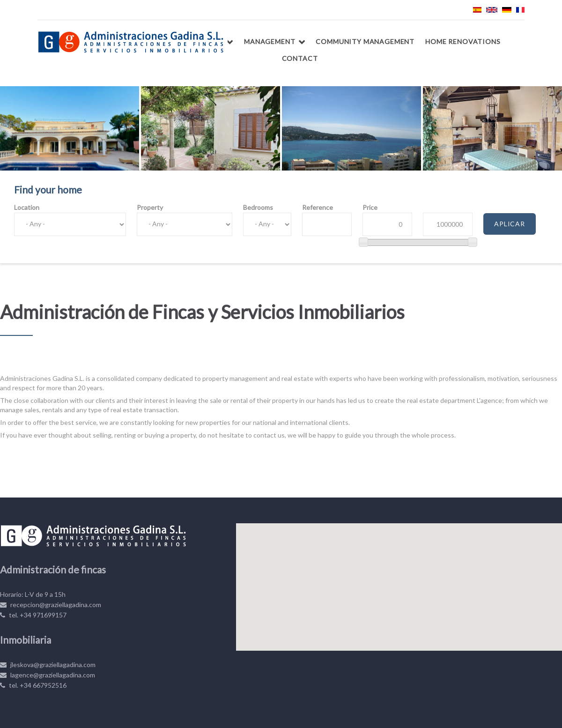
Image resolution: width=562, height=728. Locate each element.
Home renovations (463, 41)
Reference (318, 207)
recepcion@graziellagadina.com (51, 605)
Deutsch (507, 10)
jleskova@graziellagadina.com (48, 665)
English (492, 10)
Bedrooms (258, 207)
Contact (300, 58)
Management (270, 41)
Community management (365, 41)
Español (477, 10)
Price (370, 207)
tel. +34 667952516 (33, 685)
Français (520, 10)
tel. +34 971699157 (33, 615)
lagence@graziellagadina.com (48, 675)
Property (150, 207)
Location (27, 207)
